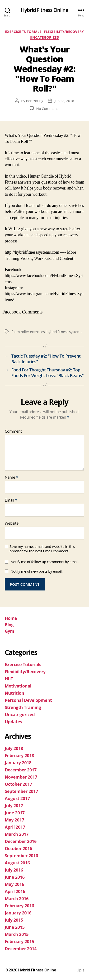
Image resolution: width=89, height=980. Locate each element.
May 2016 (14, 884)
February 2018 (19, 755)
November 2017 (21, 777)
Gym (9, 631)
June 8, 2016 (64, 101)
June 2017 (15, 813)
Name (11, 477)
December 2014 (21, 949)
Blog (9, 625)
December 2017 (21, 770)
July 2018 (14, 748)
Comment (13, 431)
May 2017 (14, 820)
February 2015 (19, 941)
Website (12, 523)
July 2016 (14, 870)
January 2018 (18, 763)
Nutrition (14, 693)
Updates (13, 722)
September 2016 (21, 856)
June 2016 (15, 877)
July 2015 (14, 920)
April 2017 (15, 827)
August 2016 (17, 863)
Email (11, 500)
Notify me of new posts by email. (36, 571)
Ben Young (35, 101)
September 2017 (21, 791)
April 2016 (15, 891)
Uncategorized (44, 37)
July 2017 (14, 806)
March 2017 (17, 834)
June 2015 (15, 927)
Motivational (18, 686)
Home (11, 618)
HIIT (9, 679)
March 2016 (17, 898)
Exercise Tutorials (23, 32)
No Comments (48, 108)
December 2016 (21, 841)
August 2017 (17, 798)
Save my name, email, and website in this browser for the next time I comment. (42, 549)
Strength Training (23, 707)
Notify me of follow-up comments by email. (45, 562)
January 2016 (18, 913)
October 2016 (18, 848)
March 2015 (17, 934)
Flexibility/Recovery (64, 32)
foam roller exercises (28, 332)
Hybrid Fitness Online (44, 10)
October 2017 (18, 784)
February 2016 (19, 906)
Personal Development (28, 700)
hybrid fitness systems (64, 332)
